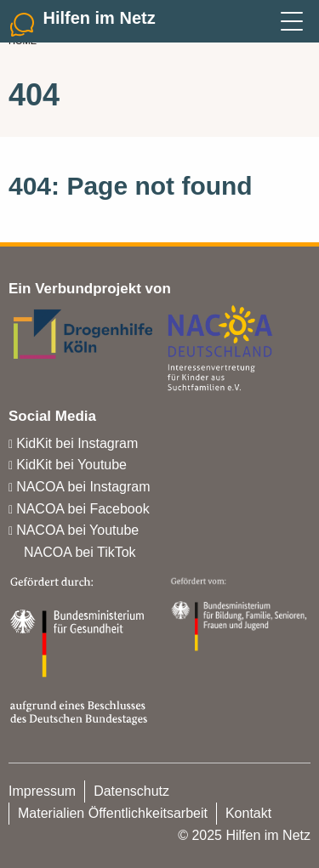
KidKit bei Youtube (71, 465)
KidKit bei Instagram (77, 443)
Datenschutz (131, 791)
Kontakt (248, 813)
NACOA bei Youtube (77, 530)
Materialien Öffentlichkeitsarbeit (113, 813)
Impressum (42, 791)
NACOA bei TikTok (80, 552)
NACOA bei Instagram (83, 487)
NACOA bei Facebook (83, 509)
